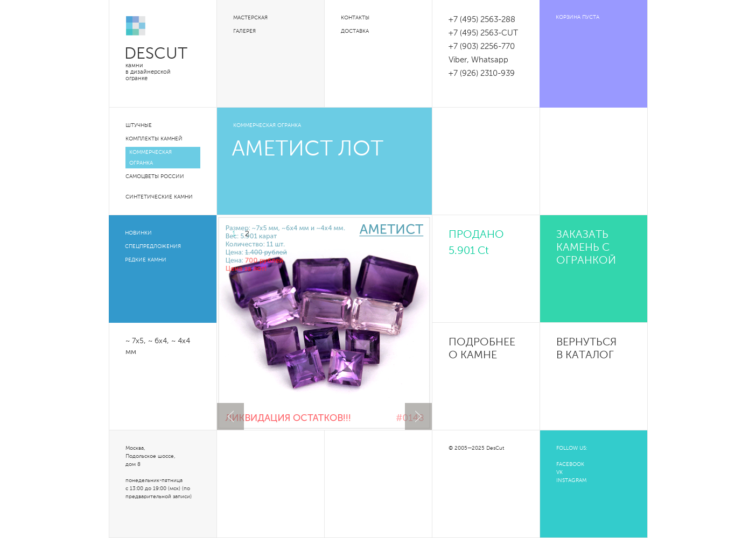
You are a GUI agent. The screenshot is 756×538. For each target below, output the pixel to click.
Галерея (244, 31)
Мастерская (250, 18)
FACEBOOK (570, 464)
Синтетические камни (159, 197)
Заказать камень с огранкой (586, 248)
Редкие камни (146, 260)
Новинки (138, 233)
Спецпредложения (153, 246)
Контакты (355, 18)
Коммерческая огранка (150, 158)
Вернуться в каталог (586, 349)
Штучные (139, 125)
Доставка (355, 31)
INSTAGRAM (571, 480)
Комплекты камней (154, 139)
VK (559, 472)
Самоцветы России (155, 176)
